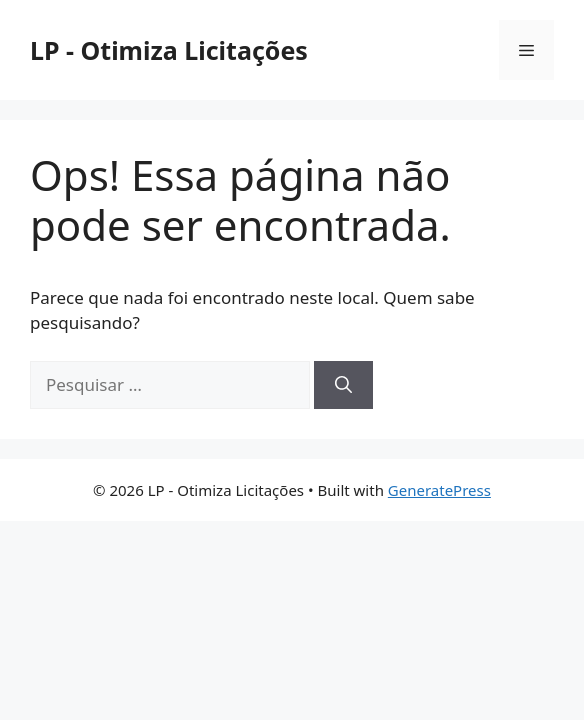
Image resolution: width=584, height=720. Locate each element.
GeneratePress (439, 490)
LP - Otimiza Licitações (169, 50)
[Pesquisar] (343, 385)
